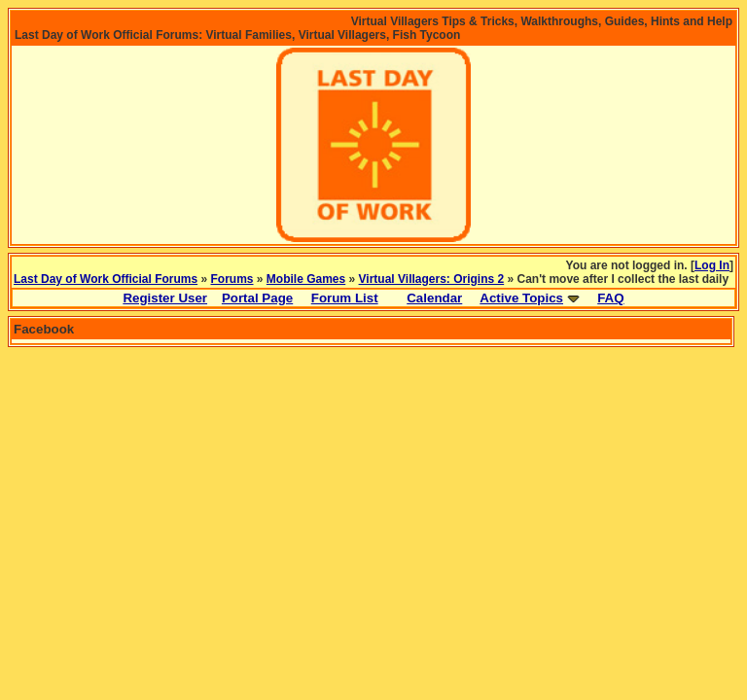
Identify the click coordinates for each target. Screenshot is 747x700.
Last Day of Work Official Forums (106, 279)
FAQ (610, 298)
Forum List (345, 298)
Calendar (434, 298)
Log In (712, 265)
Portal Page (257, 298)
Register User (165, 298)
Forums (232, 279)
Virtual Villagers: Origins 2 (432, 279)
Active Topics (521, 298)
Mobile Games (306, 279)
